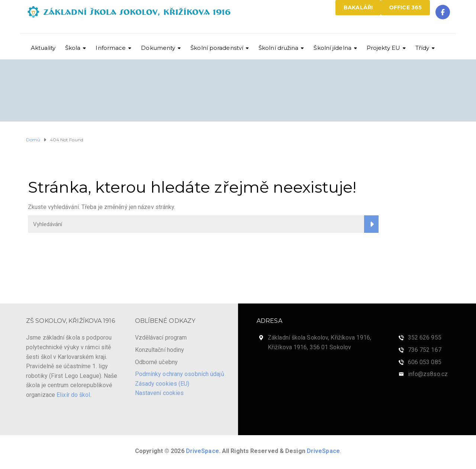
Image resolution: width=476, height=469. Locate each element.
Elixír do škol (73, 395)
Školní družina (278, 48)
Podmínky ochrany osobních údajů (180, 374)
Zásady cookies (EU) (162, 384)
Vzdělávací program (161, 338)
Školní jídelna (332, 48)
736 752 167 (425, 350)
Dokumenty (158, 48)
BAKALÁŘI (358, 7)
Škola (73, 48)
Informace (111, 48)
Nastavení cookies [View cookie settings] (160, 393)
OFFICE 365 (405, 7)
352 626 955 (425, 338)
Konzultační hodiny (160, 350)
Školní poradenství (217, 48)
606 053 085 (425, 362)
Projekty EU (383, 48)
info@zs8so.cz (428, 374)
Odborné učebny (156, 362)
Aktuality (43, 48)
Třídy (422, 48)
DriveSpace (202, 451)
